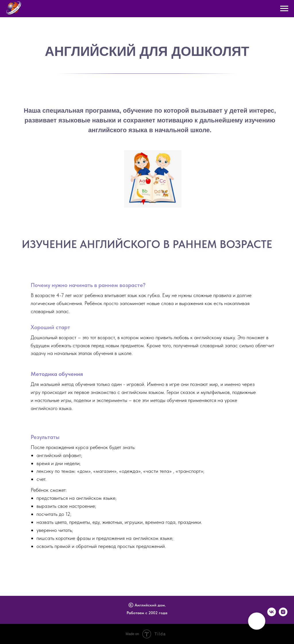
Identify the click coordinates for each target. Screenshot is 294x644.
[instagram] (283, 615)
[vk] (272, 615)
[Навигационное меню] (284, 9)
